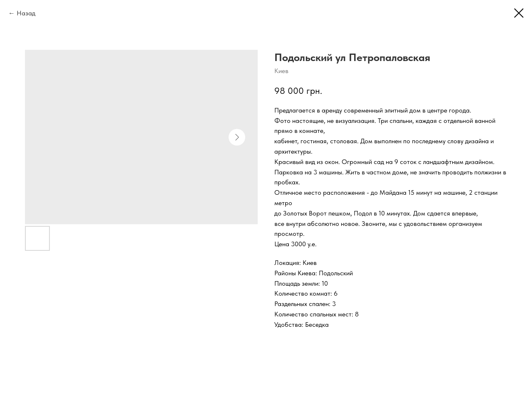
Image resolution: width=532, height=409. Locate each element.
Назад (26, 13)
